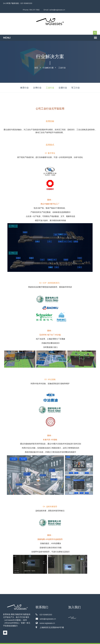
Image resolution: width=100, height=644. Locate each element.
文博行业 (37, 81)
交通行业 (63, 81)
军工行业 (76, 81)
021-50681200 (44, 608)
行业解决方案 (48, 61)
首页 (36, 61)
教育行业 (24, 81)
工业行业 (62, 61)
